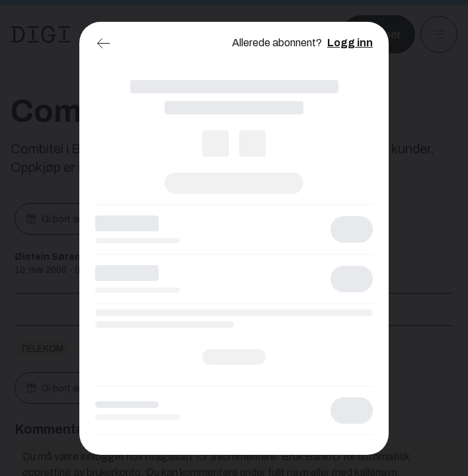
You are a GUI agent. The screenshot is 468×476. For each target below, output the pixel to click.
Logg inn (350, 43)
